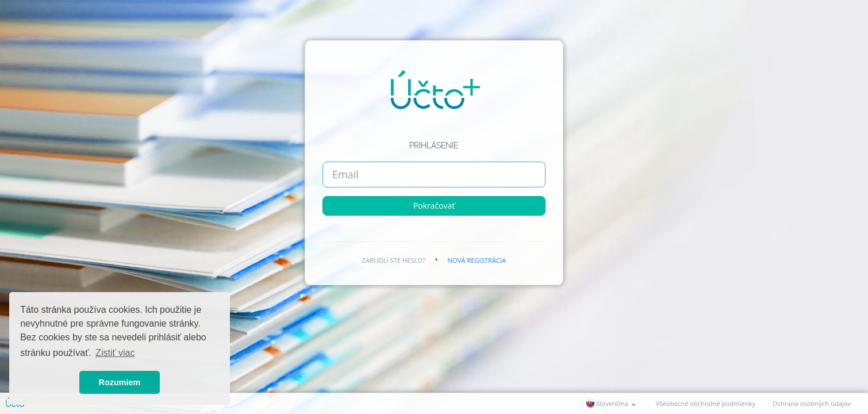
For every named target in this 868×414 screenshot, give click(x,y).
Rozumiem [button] (120, 382)
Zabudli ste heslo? (394, 260)
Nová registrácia (477, 260)
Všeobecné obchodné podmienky (706, 403)
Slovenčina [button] (611, 403)
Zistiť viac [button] (115, 353)
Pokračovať (434, 206)
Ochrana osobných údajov (812, 403)
